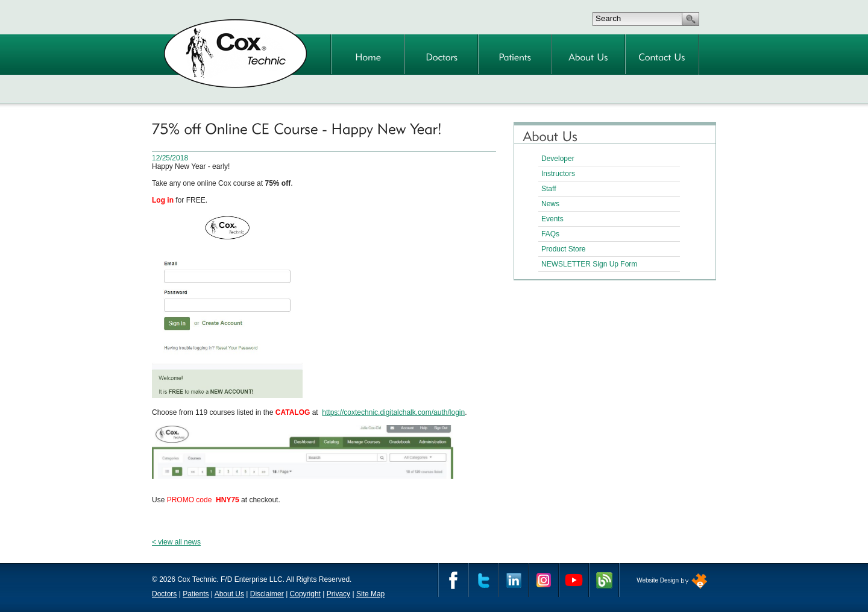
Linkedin (514, 580)
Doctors (164, 594)
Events (552, 219)
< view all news (176, 542)
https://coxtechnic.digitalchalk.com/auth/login (393, 412)
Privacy (338, 594)
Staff (549, 189)
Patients (196, 594)
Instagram (544, 580)
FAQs (550, 234)
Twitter (483, 580)
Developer (558, 159)
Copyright (305, 594)
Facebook (453, 580)
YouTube (574, 580)
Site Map (370, 594)
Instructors (558, 174)
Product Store (563, 249)
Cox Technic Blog (604, 580)
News (550, 204)
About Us (229, 594)
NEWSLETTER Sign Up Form (589, 264)
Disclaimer (267, 594)
